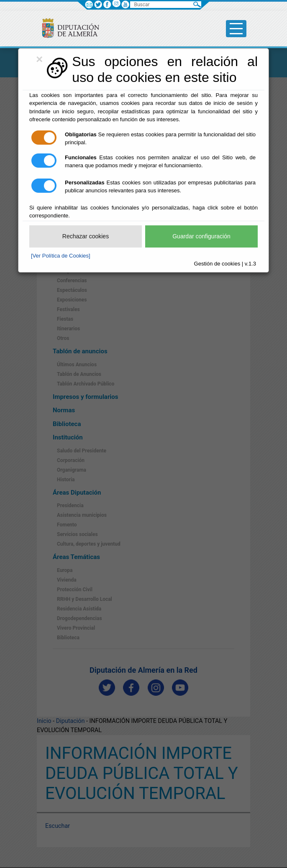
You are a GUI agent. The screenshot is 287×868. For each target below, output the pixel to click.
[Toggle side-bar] (236, 29)
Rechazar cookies (86, 236)
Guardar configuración (201, 236)
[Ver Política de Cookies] (61, 256)
